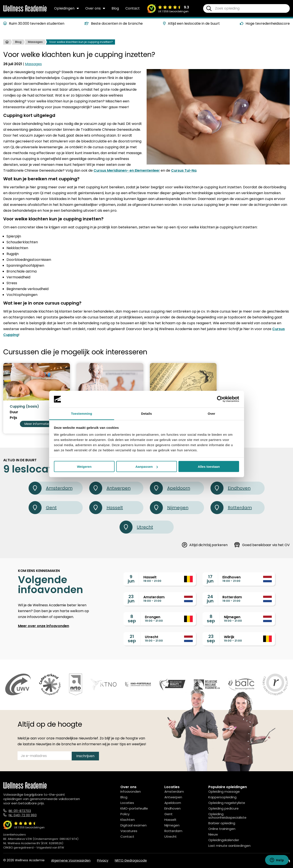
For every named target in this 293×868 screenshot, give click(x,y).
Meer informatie (37, 424)
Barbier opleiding (222, 823)
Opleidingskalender (224, 840)
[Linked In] (288, 861)
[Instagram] (278, 861)
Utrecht (136, 527)
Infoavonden (131, 791)
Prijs (13, 418)
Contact (133, 8)
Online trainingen (222, 829)
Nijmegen (169, 508)
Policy (125, 814)
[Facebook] (268, 861)
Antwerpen (110, 488)
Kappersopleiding (222, 797)
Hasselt (106, 508)
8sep (132, 619)
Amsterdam (51, 488)
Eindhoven (231, 488)
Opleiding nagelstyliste (227, 803)
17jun (210, 579)
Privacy (103, 860)
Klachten (128, 820)
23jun (131, 599)
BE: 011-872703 (20, 811)
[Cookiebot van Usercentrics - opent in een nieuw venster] (220, 399)
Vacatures (129, 831)
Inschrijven (85, 756)
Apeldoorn (170, 488)
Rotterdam (231, 508)
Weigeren (84, 467)
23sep (211, 639)
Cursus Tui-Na (184, 170)
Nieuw (213, 834)
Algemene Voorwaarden (71, 860)
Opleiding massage (224, 791)
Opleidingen (66, 8)
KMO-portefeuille (134, 808)
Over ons (95, 8)
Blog (115, 8)
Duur (14, 412)
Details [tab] (147, 413)
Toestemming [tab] (82, 413)
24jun (210, 599)
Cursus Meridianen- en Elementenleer (127, 170)
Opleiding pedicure (223, 808)
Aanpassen (147, 467)
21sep (132, 639)
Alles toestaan (209, 467)
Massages (35, 42)
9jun (131, 579)
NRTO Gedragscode (131, 860)
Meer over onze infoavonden (44, 626)
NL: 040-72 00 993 (23, 815)
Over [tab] (211, 413)
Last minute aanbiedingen (229, 846)
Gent (43, 508)
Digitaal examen (134, 825)
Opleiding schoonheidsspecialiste (227, 816)
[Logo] (25, 11)
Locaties (127, 803)
